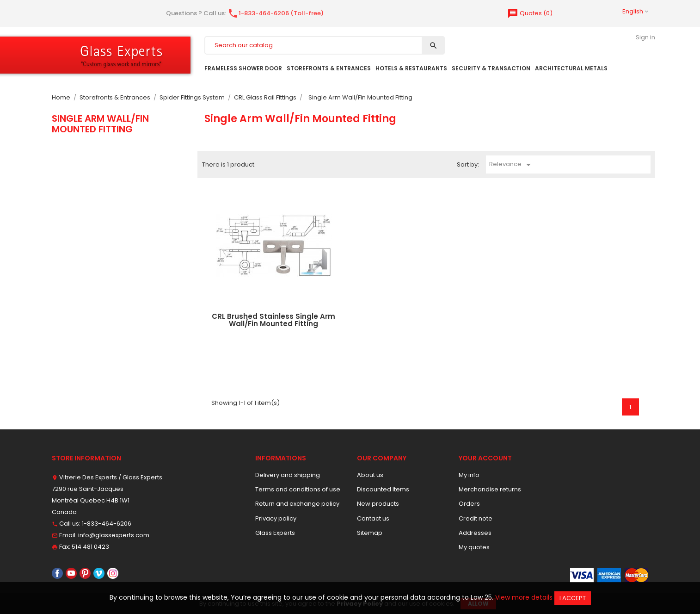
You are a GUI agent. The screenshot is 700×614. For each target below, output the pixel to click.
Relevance (512, 165)
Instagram (113, 573)
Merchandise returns (490, 489)
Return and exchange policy (297, 504)
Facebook (57, 573)
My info (469, 475)
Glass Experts (275, 533)
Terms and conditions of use (298, 489)
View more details (524, 597)
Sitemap (370, 533)
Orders (469, 504)
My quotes (474, 547)
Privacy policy (276, 518)
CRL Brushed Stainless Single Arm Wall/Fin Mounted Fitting (273, 320)
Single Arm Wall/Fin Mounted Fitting (100, 124)
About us (370, 475)
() (530, 13)
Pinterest (85, 573)
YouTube (71, 573)
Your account (485, 458)
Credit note (476, 518)
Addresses (475, 533)
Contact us (373, 518)
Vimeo (99, 573)
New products (378, 504)
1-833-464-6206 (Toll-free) (276, 13)
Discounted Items (383, 489)
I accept (573, 598)
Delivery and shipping (288, 475)
